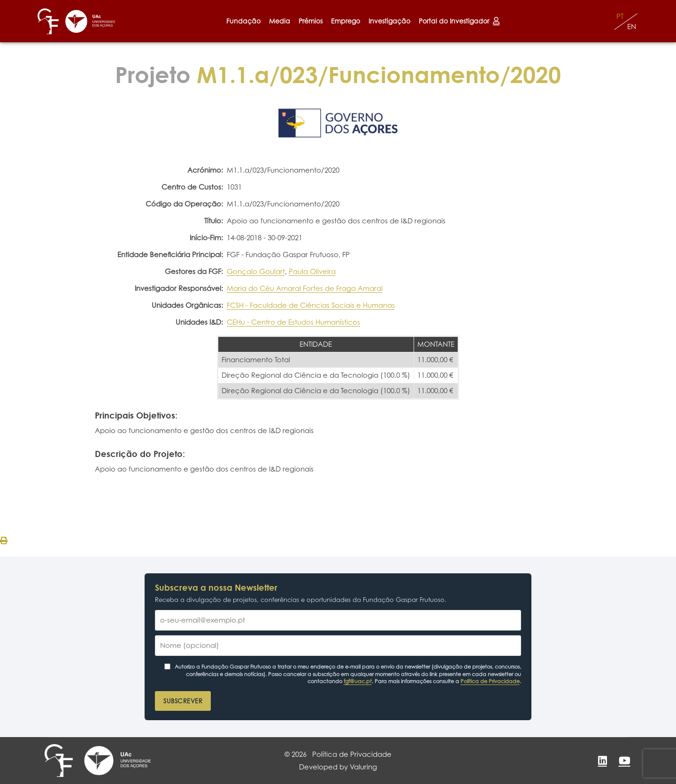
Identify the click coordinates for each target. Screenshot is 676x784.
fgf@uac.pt (358, 681)
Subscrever (183, 701)
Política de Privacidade (490, 681)
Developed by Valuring (338, 767)
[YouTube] (624, 761)
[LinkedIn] (602, 761)
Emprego (346, 21)
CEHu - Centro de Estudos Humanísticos (293, 322)
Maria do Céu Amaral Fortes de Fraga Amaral (305, 288)
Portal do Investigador (459, 21)
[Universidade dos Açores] (90, 21)
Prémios (311, 21)
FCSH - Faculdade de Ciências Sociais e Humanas (311, 305)
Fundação (243, 21)
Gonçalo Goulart (256, 271)
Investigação (389, 21)
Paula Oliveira (312, 271)
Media (280, 21)
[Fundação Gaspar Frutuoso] (48, 21)
